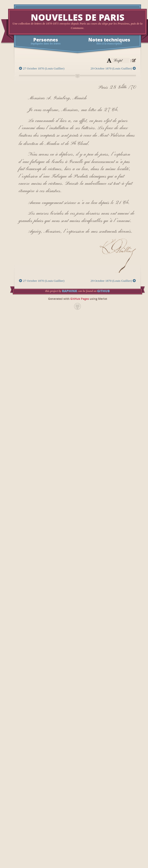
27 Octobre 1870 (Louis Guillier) (42, 68)
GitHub (103, 291)
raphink (70, 291)
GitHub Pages (80, 299)
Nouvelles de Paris (78, 18)
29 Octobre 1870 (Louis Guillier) (113, 68)
